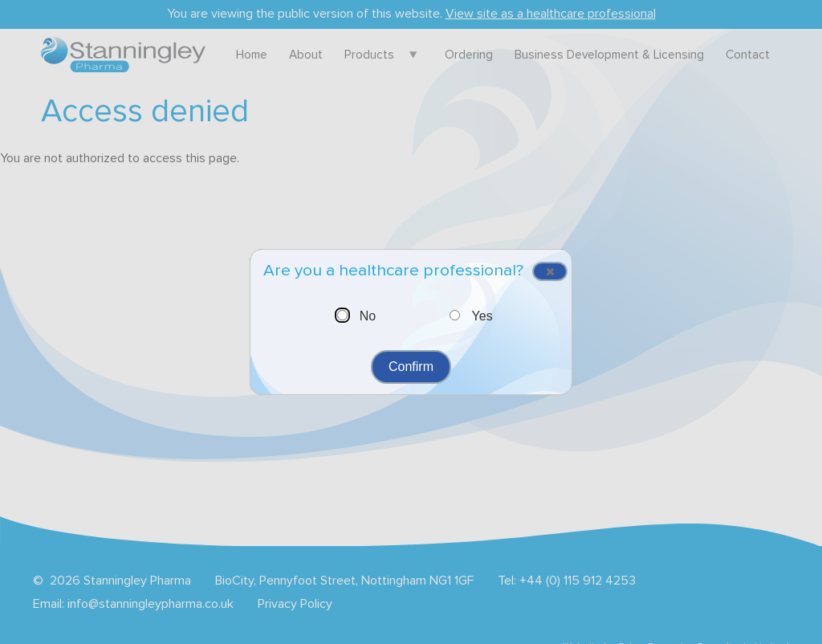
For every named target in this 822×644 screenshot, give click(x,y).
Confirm (411, 367)
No (368, 316)
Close (544, 273)
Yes (482, 316)
